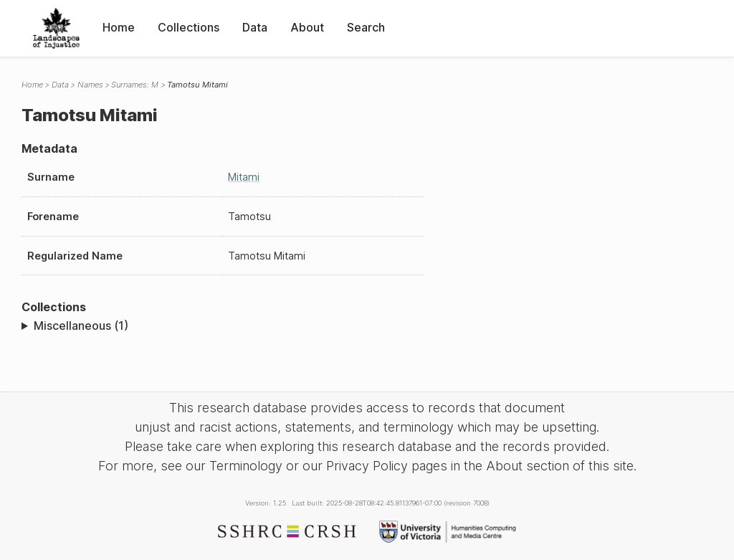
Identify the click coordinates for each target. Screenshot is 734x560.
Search (366, 27)
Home (119, 27)
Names (90, 85)
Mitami (244, 177)
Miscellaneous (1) (81, 326)
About (307, 27)
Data (255, 27)
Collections (189, 27)
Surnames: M (135, 85)
